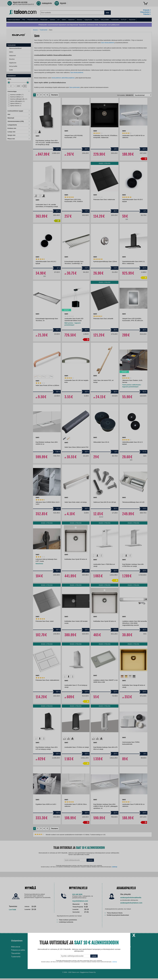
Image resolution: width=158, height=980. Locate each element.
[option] (36, 132)
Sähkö (64, 20)
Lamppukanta (19, 125)
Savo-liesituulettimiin (108, 43)
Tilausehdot (16, 953)
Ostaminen (17, 941)
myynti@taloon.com (80, 901)
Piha (24, 20)
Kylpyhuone (88, 20)
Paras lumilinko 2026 (90, 955)
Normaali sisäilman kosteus (92, 952)
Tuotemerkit (115, 20)
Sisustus (79, 20)
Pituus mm (19, 139)
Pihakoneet (44, 20)
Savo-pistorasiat (74, 87)
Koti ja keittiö (105, 20)
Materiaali (19, 118)
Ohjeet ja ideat (89, 941)
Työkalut (52, 20)
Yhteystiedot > (145, 12)
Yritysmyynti (51, 953)
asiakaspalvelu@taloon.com (131, 903)
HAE (108, 13)
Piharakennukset (33, 20)
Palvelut (51, 941)
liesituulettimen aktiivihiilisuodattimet (63, 78)
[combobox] (72, 13)
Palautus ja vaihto (18, 950)
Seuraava (54, 95)
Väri (19, 114)
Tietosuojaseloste (124, 950)
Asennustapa (19, 91)
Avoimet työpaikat (124, 947)
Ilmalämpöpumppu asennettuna (89, 948)
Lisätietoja (114, 867)
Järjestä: (130, 95)
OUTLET (124, 20)
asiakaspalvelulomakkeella (131, 897)
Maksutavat (16, 947)
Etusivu (35, 30)
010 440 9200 (77, 894)
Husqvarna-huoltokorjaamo (57, 950)
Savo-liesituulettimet (77, 73)
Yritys (120, 941)
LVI (58, 20)
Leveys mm (19, 132)
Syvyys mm (19, 135)
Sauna (96, 20)
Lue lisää (13, 909)
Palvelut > (147, 14)
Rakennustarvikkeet (14, 20)
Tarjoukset (132, 20)
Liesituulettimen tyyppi (19, 111)
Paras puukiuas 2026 (90, 959)
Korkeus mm (19, 128)
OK (25, 86)
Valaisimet (71, 20)
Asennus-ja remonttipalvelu (57, 947)
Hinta (19, 79)
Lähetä (90, 860)
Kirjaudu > (147, 10)
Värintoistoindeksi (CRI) (19, 121)
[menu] (79, 20)
